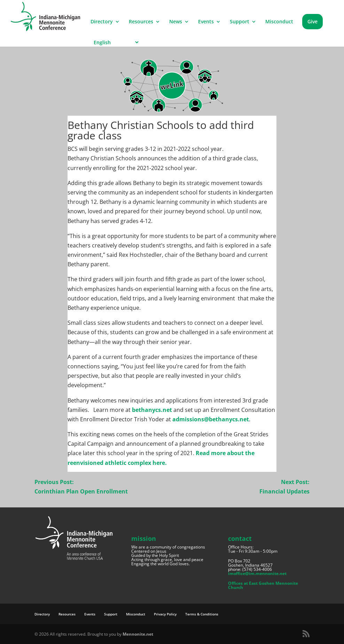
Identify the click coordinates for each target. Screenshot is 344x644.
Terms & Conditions (202, 614)
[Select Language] (115, 42)
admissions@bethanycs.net (211, 419)
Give (312, 21)
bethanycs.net (152, 410)
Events (206, 22)
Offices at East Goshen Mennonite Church (263, 585)
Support (240, 22)
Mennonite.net (138, 634)
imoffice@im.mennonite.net (257, 573)
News (176, 22)
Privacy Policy (165, 614)
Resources (141, 22)
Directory (102, 22)
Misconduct (279, 22)
